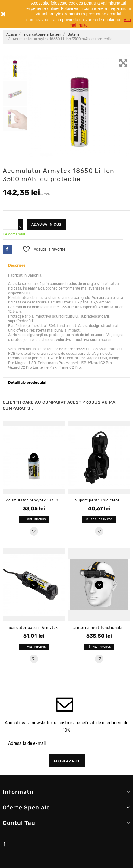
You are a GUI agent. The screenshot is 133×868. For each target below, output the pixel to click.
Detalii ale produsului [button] (27, 383)
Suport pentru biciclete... (99, 500)
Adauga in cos (46, 224)
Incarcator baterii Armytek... (34, 628)
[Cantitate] (10, 224)
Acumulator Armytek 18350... (34, 500)
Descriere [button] (17, 265)
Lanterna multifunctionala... (99, 628)
